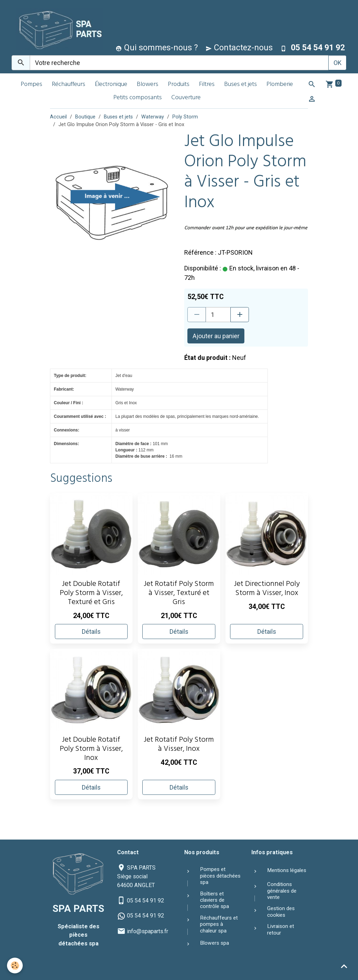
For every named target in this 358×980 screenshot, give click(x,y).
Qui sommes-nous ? (157, 48)
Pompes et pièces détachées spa (220, 876)
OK (338, 63)
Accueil (58, 117)
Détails (91, 631)
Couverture (186, 98)
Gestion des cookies (281, 912)
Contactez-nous (239, 48)
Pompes (31, 85)
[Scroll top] (344, 966)
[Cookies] (15, 966)
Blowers (148, 85)
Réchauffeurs (69, 85)
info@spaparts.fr (148, 931)
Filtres (207, 85)
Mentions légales (287, 870)
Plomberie (280, 85)
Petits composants (138, 98)
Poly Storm (185, 117)
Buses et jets (241, 85)
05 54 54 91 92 (145, 901)
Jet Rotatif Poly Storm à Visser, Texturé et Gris (179, 594)
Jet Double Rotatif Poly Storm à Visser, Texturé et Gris (91, 594)
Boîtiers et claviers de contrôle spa (214, 900)
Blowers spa (214, 943)
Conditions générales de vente (282, 891)
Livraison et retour (281, 929)
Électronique (111, 85)
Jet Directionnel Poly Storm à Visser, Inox (267, 589)
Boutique (85, 117)
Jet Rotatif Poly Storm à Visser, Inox (179, 745)
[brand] (58, 29)
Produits (179, 85)
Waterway (153, 117)
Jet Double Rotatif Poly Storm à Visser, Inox (91, 750)
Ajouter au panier (216, 336)
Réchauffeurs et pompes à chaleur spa (219, 924)
